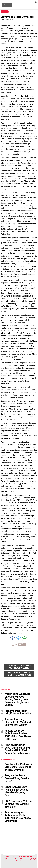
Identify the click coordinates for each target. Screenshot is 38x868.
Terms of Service (20, 859)
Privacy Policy (31, 859)
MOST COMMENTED (8, 759)
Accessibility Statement (19, 861)
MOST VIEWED (6, 689)
